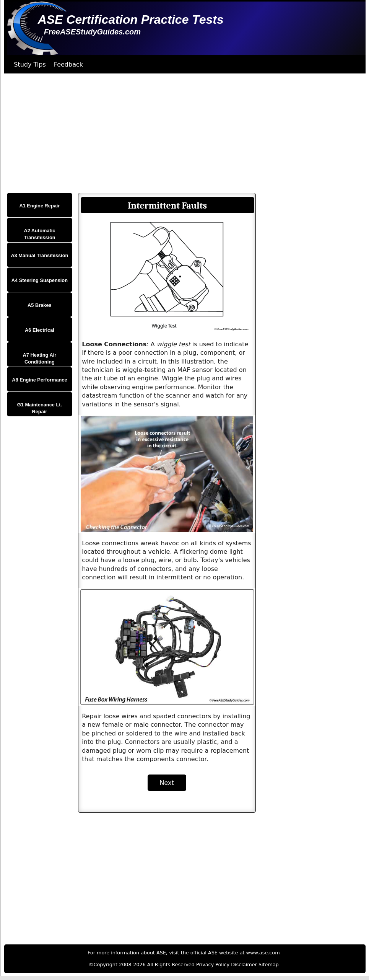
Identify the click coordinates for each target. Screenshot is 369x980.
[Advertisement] (183, 133)
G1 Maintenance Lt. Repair (40, 408)
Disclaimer (244, 965)
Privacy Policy (213, 965)
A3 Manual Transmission (39, 255)
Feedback (68, 64)
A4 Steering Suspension (40, 280)
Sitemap (269, 965)
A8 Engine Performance (39, 380)
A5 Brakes (40, 305)
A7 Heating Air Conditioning (40, 358)
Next (167, 783)
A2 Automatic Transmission (40, 234)
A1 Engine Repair (39, 206)
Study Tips (30, 64)
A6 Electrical (40, 330)
